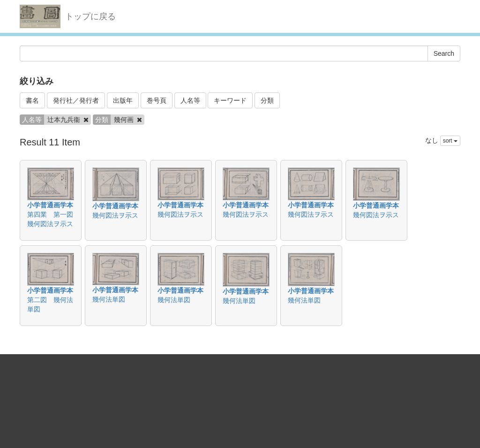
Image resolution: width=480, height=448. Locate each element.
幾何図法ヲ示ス (115, 215)
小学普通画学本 (50, 205)
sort (450, 141)
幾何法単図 (109, 299)
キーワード (230, 100)
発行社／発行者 (76, 100)
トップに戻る (90, 16)
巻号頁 (157, 100)
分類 (267, 100)
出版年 (123, 100)
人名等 (190, 100)
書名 (32, 100)
